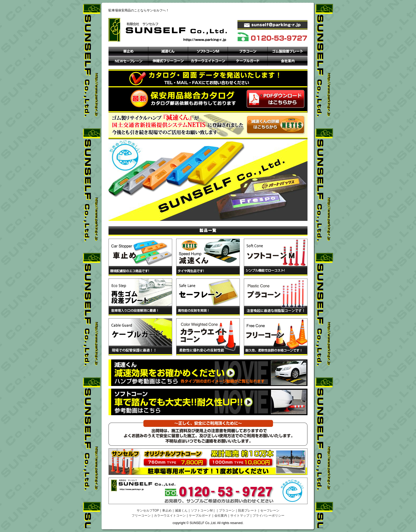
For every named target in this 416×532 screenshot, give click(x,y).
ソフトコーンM (202, 510)
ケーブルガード (200, 516)
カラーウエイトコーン (170, 516)
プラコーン (227, 510)
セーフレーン (270, 510)
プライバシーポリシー (268, 516)
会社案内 (221, 516)
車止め (167, 510)
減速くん (181, 510)
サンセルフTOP (148, 510)
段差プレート (248, 510)
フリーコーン (141, 516)
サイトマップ (240, 516)
